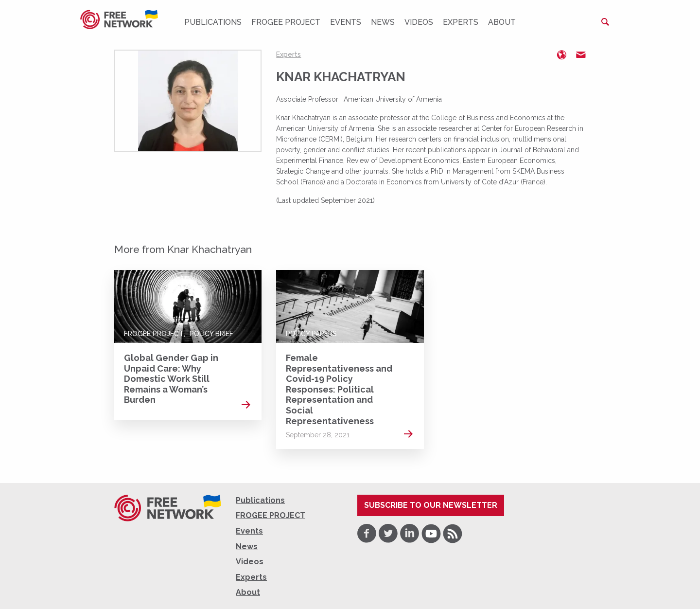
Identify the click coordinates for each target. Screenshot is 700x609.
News (383, 22)
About (502, 22)
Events (346, 22)
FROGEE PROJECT (286, 22)
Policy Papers (311, 334)
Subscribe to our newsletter (431, 505)
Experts (461, 22)
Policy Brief (211, 334)
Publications (213, 22)
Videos (419, 22)
